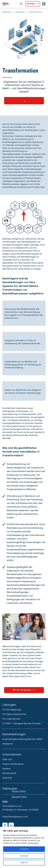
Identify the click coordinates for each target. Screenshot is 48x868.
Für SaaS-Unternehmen (14, 714)
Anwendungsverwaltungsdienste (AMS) (22, 739)
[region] (24, 847)
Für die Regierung (12, 710)
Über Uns (7, 759)
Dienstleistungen (14, 734)
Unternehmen (12, 755)
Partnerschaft (9, 773)
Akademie (8, 744)
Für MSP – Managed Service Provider (22, 724)
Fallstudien (10, 789)
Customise (24, 856)
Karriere (6, 769)
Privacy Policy (19, 791)
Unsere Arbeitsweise (13, 764)
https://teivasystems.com (15, 817)
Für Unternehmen (11, 719)
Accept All (24, 849)
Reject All (24, 863)
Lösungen (9, 705)
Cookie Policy (33, 843)
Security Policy (19, 797)
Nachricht (7, 778)
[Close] (45, 829)
